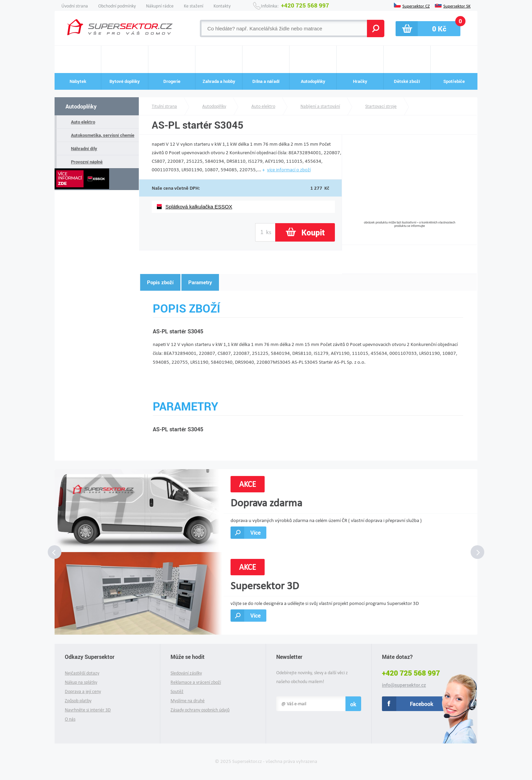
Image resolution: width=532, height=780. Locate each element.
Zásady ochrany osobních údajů (200, 710)
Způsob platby (78, 701)
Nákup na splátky (81, 682)
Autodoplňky (81, 106)
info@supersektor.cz (404, 685)
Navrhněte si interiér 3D (88, 710)
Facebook (422, 704)
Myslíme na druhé (188, 701)
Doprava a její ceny (83, 691)
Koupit (313, 232)
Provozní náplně (87, 162)
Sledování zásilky (186, 673)
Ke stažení (194, 6)
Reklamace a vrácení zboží (196, 682)
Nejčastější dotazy (82, 673)
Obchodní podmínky (117, 6)
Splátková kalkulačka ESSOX (199, 207)
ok (353, 704)
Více (255, 532)
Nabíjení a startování (320, 106)
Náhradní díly (84, 148)
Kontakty (222, 6)
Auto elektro (83, 122)
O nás (70, 719)
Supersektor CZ (416, 5)
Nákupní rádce (160, 6)
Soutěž (177, 691)
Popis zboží (160, 282)
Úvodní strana (75, 6)
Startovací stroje (381, 106)
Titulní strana (164, 106)
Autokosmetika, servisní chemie (103, 135)
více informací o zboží (289, 170)
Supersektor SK (457, 5)
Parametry (200, 282)
